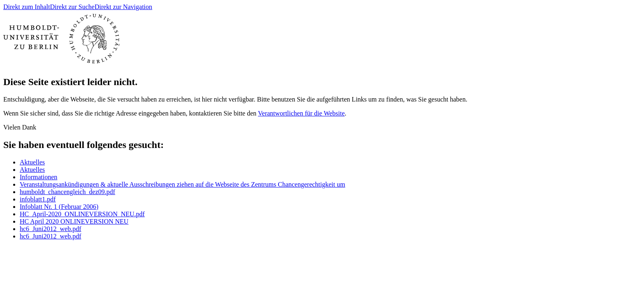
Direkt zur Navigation (123, 7)
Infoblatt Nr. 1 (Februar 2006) (59, 207)
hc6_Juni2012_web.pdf (51, 229)
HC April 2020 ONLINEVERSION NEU (74, 221)
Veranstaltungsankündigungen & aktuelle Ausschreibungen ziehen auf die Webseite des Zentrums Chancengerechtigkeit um (182, 184)
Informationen (39, 177)
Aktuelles (32, 162)
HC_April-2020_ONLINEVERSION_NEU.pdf (82, 214)
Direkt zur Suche (72, 7)
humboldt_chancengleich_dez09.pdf (67, 192)
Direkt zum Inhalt (27, 7)
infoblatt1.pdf (38, 199)
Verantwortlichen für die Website (301, 113)
